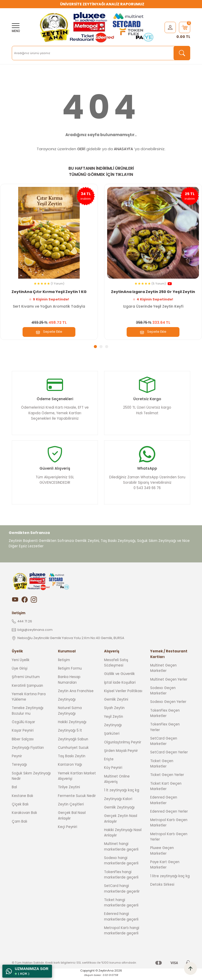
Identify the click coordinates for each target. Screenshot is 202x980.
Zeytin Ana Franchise (76, 695)
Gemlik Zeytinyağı (119, 812)
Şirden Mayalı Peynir (121, 755)
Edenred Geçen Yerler (169, 816)
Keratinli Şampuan (27, 690)
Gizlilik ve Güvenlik (119, 678)
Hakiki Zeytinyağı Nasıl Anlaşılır (123, 837)
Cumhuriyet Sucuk (73, 752)
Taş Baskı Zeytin (72, 761)
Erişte (109, 764)
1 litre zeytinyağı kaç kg (170, 880)
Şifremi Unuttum (26, 681)
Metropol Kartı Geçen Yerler (169, 841)
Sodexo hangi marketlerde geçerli (121, 865)
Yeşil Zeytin (114, 721)
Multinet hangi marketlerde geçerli (121, 851)
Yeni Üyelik (21, 664)
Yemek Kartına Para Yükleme (29, 701)
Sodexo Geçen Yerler (168, 706)
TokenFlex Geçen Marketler (165, 718)
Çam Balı (19, 826)
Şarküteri (112, 738)
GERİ (81, 149)
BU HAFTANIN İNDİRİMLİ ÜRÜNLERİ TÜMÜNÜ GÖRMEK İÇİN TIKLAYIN (101, 171)
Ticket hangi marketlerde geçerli (121, 907)
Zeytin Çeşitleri (71, 809)
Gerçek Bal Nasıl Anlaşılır (72, 820)
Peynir (17, 761)
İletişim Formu (70, 673)
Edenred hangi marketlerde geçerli (121, 921)
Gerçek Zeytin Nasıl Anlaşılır (121, 823)
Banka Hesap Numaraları (69, 684)
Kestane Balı (22, 800)
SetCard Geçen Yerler (169, 757)
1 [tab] (95, 347)
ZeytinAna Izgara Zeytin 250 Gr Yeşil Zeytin (153, 291)
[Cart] (185, 27)
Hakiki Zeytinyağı (72, 726)
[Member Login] (170, 27)
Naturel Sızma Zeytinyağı (70, 715)
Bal (14, 792)
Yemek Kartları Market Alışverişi (77, 780)
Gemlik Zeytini (116, 704)
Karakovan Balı (24, 817)
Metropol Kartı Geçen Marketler (169, 827)
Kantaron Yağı (70, 769)
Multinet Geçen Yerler (169, 684)
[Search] (101, 53)
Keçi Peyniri (68, 831)
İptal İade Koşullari (120, 687)
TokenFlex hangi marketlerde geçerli (121, 879)
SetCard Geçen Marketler (164, 745)
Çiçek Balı (20, 809)
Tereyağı (19, 769)
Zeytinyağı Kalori (118, 803)
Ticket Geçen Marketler (162, 768)
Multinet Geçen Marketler (163, 672)
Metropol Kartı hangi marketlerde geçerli (122, 935)
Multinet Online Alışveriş (117, 783)
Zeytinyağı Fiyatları (28, 752)
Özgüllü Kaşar (23, 726)
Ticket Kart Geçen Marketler (166, 791)
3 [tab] (107, 347)
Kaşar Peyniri (23, 735)
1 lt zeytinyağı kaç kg (122, 795)
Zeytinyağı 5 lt (70, 735)
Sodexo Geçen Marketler (163, 695)
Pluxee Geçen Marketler (162, 855)
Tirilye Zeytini (69, 792)
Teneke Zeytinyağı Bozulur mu (28, 715)
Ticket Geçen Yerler (167, 779)
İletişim (64, 664)
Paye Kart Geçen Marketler (165, 869)
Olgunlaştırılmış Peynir (123, 747)
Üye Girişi (20, 673)
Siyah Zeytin (114, 713)
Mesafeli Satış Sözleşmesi (116, 667)
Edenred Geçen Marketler (164, 805)
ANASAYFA (123, 149)
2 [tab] (101, 347)
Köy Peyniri (113, 772)
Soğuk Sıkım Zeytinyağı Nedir (31, 780)
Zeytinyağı (67, 704)
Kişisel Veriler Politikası (123, 695)
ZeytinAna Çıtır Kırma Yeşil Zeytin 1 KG (49, 291)
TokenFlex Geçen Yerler (165, 732)
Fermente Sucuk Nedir (77, 800)
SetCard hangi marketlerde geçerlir (122, 893)
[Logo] (98, 27)
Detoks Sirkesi (162, 889)
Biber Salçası (23, 744)
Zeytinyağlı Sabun (73, 744)
